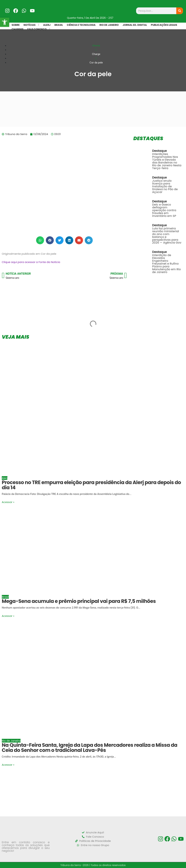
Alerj (5, 478)
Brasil (5, 597)
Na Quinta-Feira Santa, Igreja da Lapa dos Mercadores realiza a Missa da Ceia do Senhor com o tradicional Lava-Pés (90, 748)
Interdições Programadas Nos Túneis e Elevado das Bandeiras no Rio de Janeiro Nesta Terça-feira (167, 161)
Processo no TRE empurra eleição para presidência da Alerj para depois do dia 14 (91, 485)
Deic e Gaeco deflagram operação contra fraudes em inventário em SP (164, 210)
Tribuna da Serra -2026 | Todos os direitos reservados (93, 865)
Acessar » (8, 502)
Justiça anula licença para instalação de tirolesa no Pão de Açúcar (165, 186)
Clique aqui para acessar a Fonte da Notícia (31, 262)
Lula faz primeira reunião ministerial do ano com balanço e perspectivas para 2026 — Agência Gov (167, 236)
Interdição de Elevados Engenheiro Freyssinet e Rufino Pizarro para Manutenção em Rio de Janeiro (167, 264)
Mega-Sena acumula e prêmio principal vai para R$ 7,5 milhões (79, 601)
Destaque (160, 151)
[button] (40, 240)
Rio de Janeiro (11, 741)
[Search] (180, 11)
